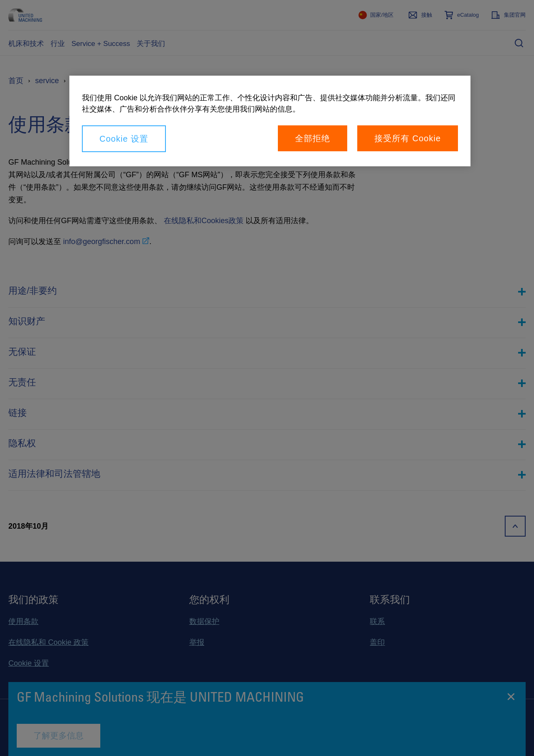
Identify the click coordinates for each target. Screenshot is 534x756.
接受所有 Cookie (408, 138)
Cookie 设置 (124, 139)
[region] (270, 121)
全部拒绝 (313, 138)
